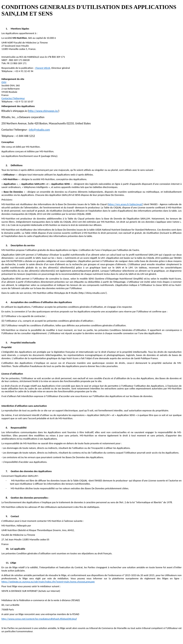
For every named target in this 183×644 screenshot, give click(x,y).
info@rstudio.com (39, 130)
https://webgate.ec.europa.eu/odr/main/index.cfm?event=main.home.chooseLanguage (48, 582)
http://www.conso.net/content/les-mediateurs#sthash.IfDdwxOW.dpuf (39, 619)
